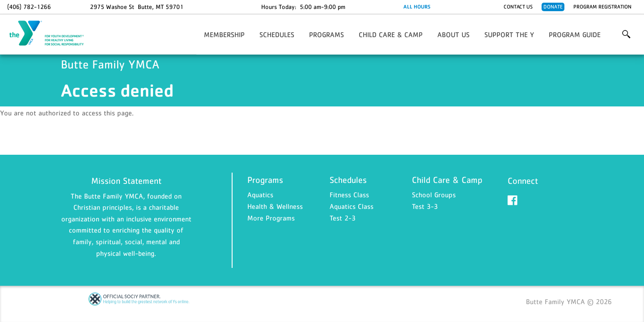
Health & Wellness (275, 206)
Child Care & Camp (391, 34)
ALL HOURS (417, 7)
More (626, 34)
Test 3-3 (425, 206)
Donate (553, 7)
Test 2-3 (343, 218)
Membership (224, 34)
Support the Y (509, 34)
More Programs (271, 218)
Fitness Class (349, 195)
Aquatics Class (352, 206)
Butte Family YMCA (52, 34)
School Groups (434, 195)
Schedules (277, 34)
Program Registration (602, 7)
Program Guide (575, 34)
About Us (453, 34)
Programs (326, 34)
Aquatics (260, 195)
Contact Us (518, 7)
